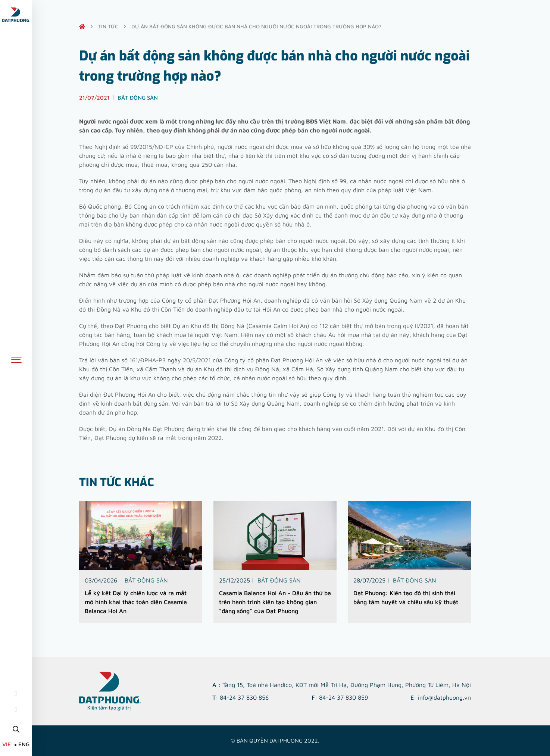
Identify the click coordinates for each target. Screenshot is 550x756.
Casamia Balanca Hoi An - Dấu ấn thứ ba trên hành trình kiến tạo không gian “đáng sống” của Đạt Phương (275, 602)
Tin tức (108, 26)
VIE (7, 744)
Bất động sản (146, 580)
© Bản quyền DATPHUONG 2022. (275, 741)
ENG (24, 744)
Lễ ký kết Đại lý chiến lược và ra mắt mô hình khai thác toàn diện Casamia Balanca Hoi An (136, 602)
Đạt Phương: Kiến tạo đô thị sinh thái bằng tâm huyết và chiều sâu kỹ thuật (406, 597)
